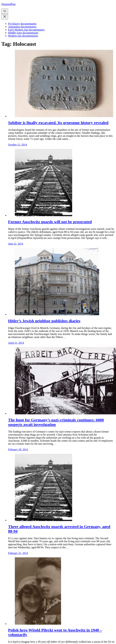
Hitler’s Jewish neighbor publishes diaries (44, 321)
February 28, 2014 (18, 449)
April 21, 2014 (16, 343)
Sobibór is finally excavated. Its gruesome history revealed (58, 123)
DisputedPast (8, 4)
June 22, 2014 (16, 244)
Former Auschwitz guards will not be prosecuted (50, 222)
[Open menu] (5, 11)
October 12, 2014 (18, 145)
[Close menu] (5, 17)
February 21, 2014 (18, 553)
